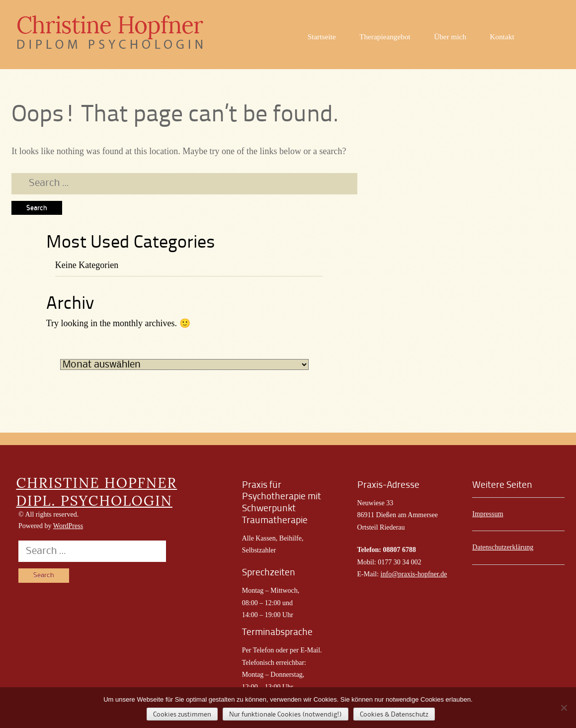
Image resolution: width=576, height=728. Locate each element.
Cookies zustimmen (182, 715)
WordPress (68, 526)
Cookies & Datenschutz (394, 715)
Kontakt (502, 37)
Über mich (450, 37)
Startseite (322, 37)
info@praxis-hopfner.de (414, 574)
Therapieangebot (385, 37)
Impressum (488, 514)
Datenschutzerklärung (503, 547)
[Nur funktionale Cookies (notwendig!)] (564, 708)
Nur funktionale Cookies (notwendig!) (286, 715)
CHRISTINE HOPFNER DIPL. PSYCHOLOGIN (96, 492)
